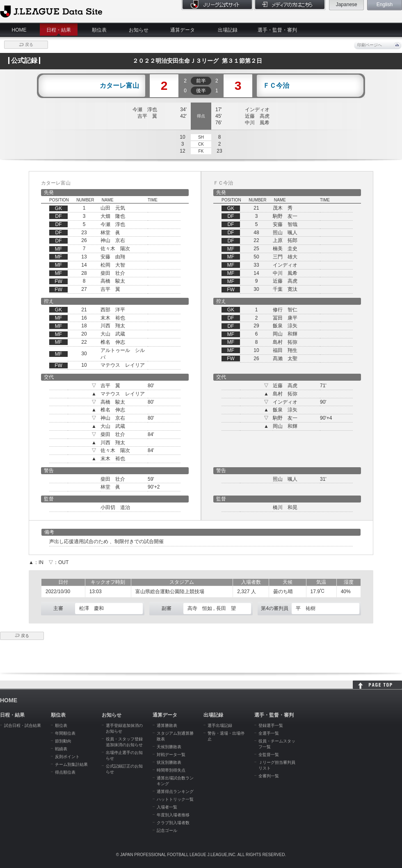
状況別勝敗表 (169, 762)
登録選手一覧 (271, 725)
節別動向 (63, 741)
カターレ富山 (119, 86)
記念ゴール (167, 830)
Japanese (347, 5)
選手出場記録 (220, 725)
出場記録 (228, 30)
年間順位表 (65, 733)
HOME (19, 30)
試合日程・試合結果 (23, 725)
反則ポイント (67, 757)
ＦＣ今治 (276, 86)
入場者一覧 (167, 807)
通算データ (183, 30)
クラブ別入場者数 (173, 823)
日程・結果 (59, 30)
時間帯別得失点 (171, 770)
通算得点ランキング (175, 791)
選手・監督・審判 (277, 30)
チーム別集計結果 (71, 764)
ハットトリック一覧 (175, 799)
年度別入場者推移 (173, 815)
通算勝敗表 (167, 725)
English (385, 5)
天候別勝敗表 (169, 747)
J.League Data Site (51, 11)
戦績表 (61, 749)
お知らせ (139, 30)
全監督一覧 (269, 755)
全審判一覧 (269, 776)
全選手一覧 (269, 733)
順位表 (99, 30)
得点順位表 (65, 772)
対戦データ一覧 (171, 755)
